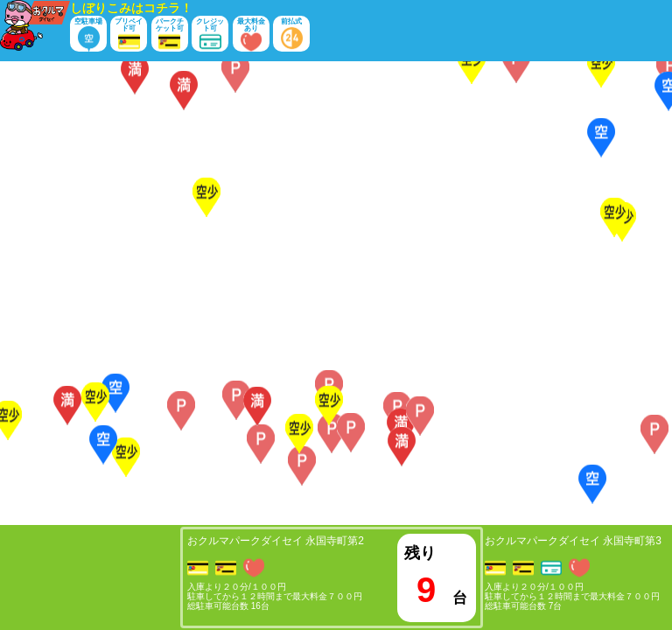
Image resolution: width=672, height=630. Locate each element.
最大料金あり (251, 35)
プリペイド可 (129, 35)
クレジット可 (210, 35)
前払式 (292, 35)
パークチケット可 (170, 35)
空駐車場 (88, 35)
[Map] (336, 293)
